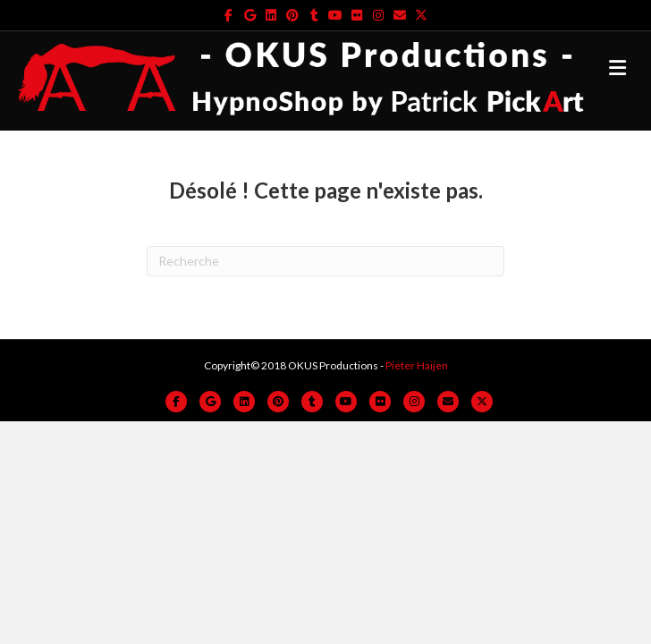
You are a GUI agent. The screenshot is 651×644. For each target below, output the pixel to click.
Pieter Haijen (417, 365)
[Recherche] (325, 261)
